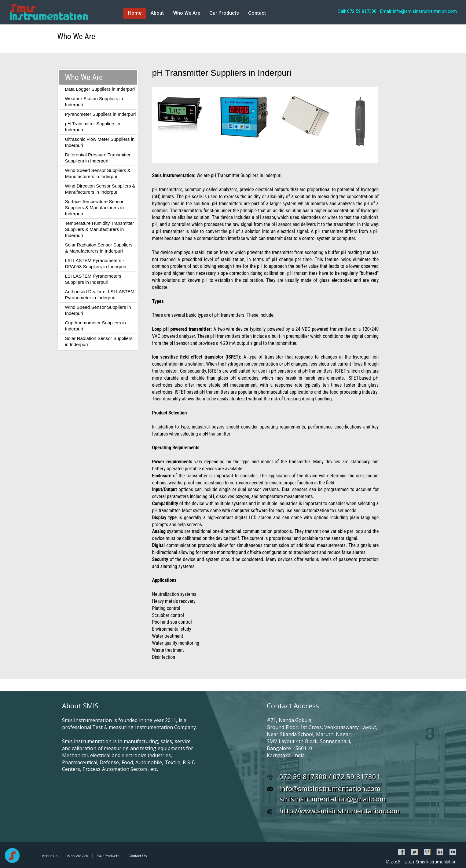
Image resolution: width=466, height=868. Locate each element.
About (157, 13)
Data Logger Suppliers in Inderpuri (100, 89)
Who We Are (187, 13)
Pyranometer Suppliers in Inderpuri (101, 114)
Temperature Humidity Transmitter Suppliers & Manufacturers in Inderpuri (100, 229)
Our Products (224, 13)
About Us (50, 856)
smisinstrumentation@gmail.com (333, 799)
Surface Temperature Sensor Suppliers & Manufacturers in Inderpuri (95, 208)
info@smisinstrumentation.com (330, 788)
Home (135, 13)
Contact (257, 13)
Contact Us (138, 856)
